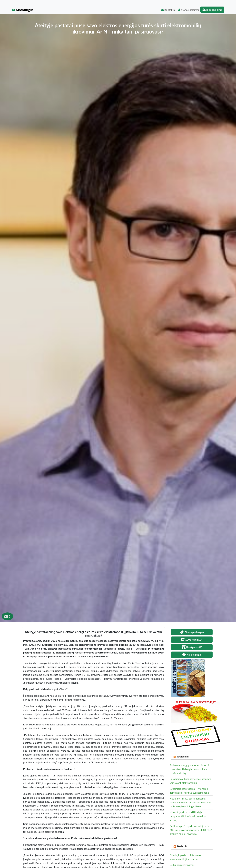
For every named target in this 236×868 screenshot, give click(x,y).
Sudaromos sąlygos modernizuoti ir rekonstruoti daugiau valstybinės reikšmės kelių (190, 769)
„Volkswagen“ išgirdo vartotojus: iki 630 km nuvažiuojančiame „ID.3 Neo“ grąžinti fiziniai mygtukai (191, 830)
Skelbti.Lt (182, 846)
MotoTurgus (23, 10)
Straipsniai (183, 756)
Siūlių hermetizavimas (182, 865)
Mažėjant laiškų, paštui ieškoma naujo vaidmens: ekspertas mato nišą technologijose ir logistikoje (191, 802)
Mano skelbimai (188, 10)
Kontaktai (168, 10)
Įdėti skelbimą (212, 10)
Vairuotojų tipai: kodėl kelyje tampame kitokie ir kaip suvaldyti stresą (188, 816)
